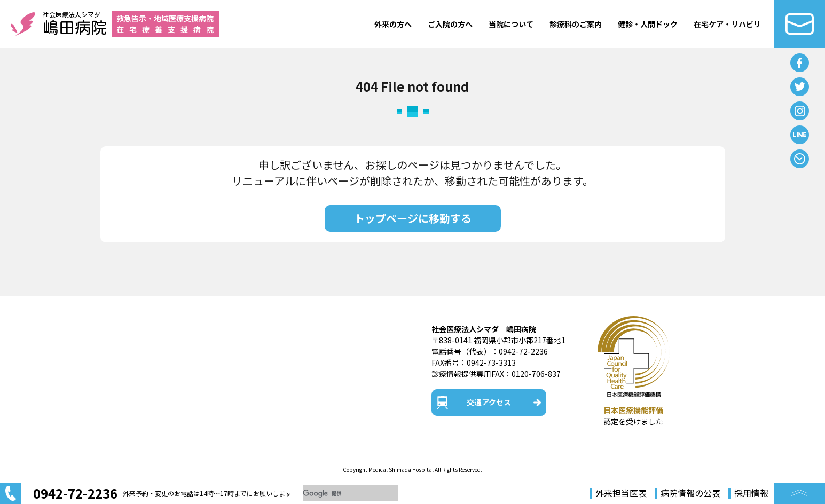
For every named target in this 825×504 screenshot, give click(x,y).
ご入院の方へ (450, 24)
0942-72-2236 (523, 351)
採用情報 (751, 493)
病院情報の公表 (690, 493)
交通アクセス (489, 402)
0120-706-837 (536, 374)
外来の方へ (393, 24)
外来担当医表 (621, 493)
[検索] (351, 493)
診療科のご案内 (576, 24)
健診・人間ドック (648, 24)
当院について (511, 24)
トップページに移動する (413, 218)
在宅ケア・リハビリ (727, 24)
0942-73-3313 (491, 363)
